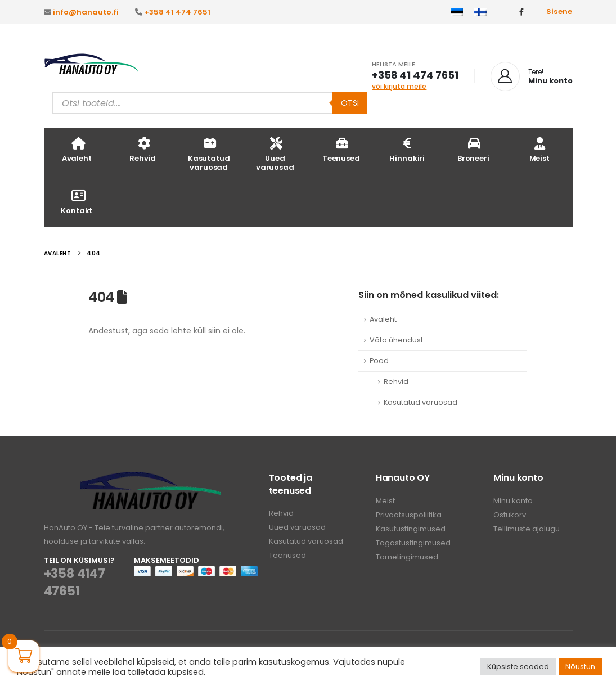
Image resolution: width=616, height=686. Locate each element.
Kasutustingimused (411, 529)
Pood (379, 361)
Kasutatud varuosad (209, 154)
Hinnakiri (407, 149)
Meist (539, 149)
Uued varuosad (275, 154)
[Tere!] (532, 76)
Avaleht (77, 149)
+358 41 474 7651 (177, 12)
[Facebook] (521, 12)
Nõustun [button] (580, 667)
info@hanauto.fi (86, 12)
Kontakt (77, 202)
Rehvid (143, 149)
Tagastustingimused (413, 543)
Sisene (559, 12)
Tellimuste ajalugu (527, 529)
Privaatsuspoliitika (409, 515)
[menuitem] (457, 12)
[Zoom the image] (151, 478)
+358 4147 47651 (75, 583)
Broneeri (473, 149)
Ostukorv (510, 515)
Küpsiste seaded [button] (518, 667)
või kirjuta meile (399, 86)
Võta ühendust (396, 340)
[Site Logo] (92, 65)
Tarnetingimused (407, 557)
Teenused (341, 149)
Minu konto (513, 501)
